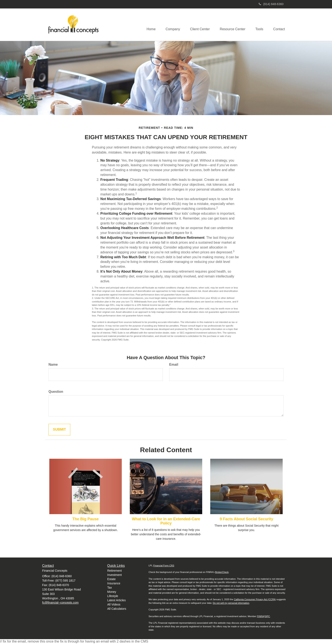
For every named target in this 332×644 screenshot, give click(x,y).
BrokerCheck (222, 572)
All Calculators (117, 609)
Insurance (114, 583)
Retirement (115, 571)
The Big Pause (86, 519)
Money (112, 592)
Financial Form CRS (164, 566)
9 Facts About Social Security (246, 519)
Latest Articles (117, 600)
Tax (110, 588)
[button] (170, 25)
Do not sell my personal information (231, 603)
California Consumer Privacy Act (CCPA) (255, 599)
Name (53, 365)
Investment (115, 575)
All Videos (114, 604)
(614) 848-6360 (271, 4)
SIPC (267, 616)
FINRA (260, 616)
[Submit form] (59, 430)
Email (174, 365)
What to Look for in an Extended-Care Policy (166, 521)
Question (56, 392)
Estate (112, 579)
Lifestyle (113, 596)
